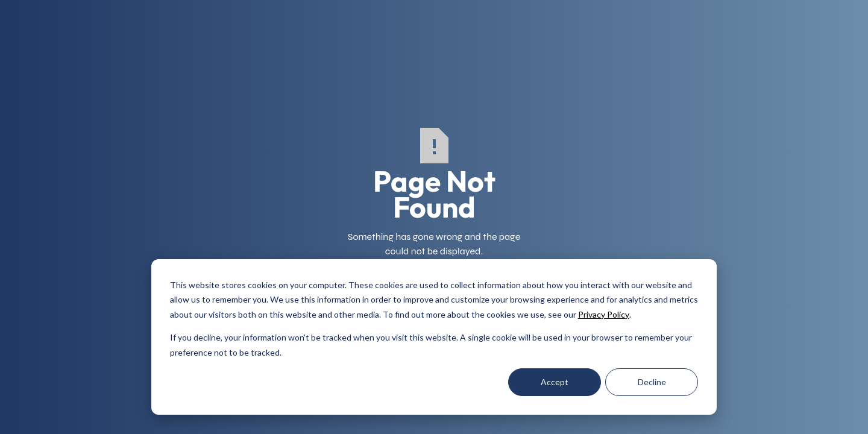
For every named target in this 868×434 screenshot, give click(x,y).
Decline (652, 382)
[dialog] (434, 337)
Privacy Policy (604, 314)
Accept (555, 382)
